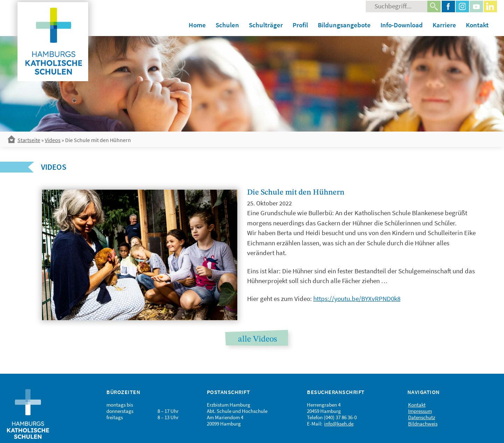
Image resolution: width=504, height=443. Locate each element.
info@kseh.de (339, 424)
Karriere (444, 25)
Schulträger (266, 25)
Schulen (227, 25)
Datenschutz (422, 417)
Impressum (420, 411)
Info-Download (402, 25)
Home (197, 25)
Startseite (29, 140)
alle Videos (257, 339)
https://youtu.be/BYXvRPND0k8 (357, 298)
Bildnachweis (423, 424)
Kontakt (477, 25)
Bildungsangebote (344, 25)
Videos (53, 140)
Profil (300, 25)
